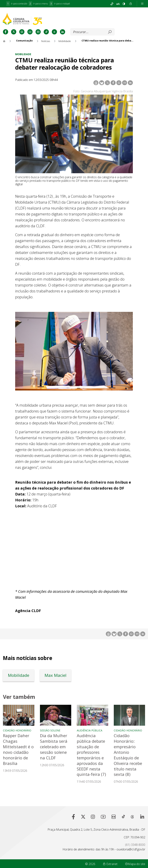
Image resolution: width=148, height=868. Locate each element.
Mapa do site (135, 863)
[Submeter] (110, 32)
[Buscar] (90, 32)
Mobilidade (23, 54)
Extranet (110, 863)
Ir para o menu (38, 4)
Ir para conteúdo (17, 4)
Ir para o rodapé (60, 4)
